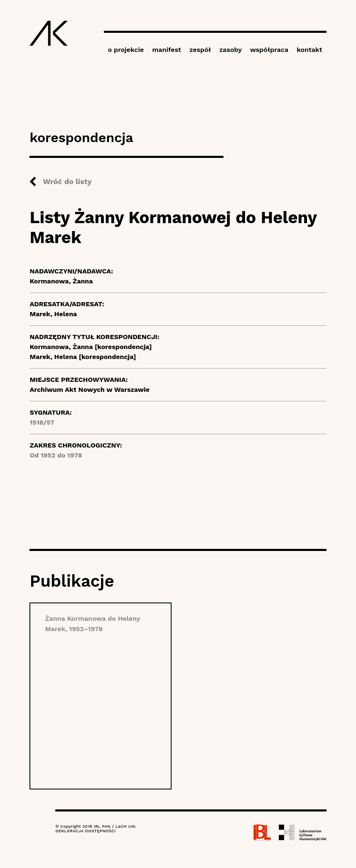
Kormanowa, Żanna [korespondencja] (91, 347)
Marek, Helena (53, 314)
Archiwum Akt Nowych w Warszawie (90, 390)
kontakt (309, 50)
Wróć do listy (67, 181)
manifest (167, 50)
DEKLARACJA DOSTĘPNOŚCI (85, 831)
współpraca (269, 50)
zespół (200, 50)
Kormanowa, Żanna (61, 281)
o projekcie (126, 50)
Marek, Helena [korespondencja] (83, 357)
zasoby (231, 50)
